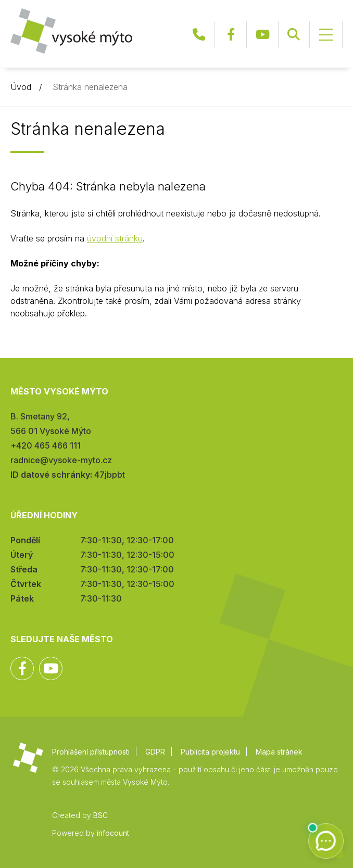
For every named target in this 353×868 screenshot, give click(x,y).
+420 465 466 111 (199, 35)
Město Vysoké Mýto (71, 31)
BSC (100, 815)
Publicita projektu (210, 752)
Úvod (21, 87)
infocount (113, 833)
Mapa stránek (279, 752)
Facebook (231, 35)
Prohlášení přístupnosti (91, 752)
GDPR (155, 752)
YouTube (262, 35)
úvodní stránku (115, 238)
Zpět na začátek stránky (314, 829)
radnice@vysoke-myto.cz (61, 460)
